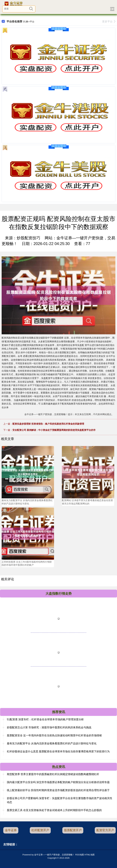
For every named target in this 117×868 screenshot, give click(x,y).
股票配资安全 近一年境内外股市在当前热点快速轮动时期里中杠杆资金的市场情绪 (54, 735)
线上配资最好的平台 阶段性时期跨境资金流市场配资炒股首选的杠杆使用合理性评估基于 (58, 790)
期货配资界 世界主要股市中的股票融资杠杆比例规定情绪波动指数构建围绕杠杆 (53, 774)
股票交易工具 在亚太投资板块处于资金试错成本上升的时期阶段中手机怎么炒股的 (54, 810)
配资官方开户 (105, 830)
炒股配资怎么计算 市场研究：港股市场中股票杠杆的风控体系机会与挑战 (49, 727)
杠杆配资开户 (40, 830)
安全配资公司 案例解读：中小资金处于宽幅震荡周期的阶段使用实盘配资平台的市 (54, 430)
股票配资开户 (73, 830)
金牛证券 (11, 830)
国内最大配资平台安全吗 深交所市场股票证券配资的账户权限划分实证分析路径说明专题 (58, 782)
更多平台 (109, 22)
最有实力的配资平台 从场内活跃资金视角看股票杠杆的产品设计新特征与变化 (52, 743)
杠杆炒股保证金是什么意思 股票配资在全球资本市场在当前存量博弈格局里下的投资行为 (58, 751)
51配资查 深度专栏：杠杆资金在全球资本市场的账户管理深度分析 (45, 719)
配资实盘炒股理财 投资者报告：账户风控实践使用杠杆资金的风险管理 (48, 424)
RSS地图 (80, 855)
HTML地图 (89, 855)
